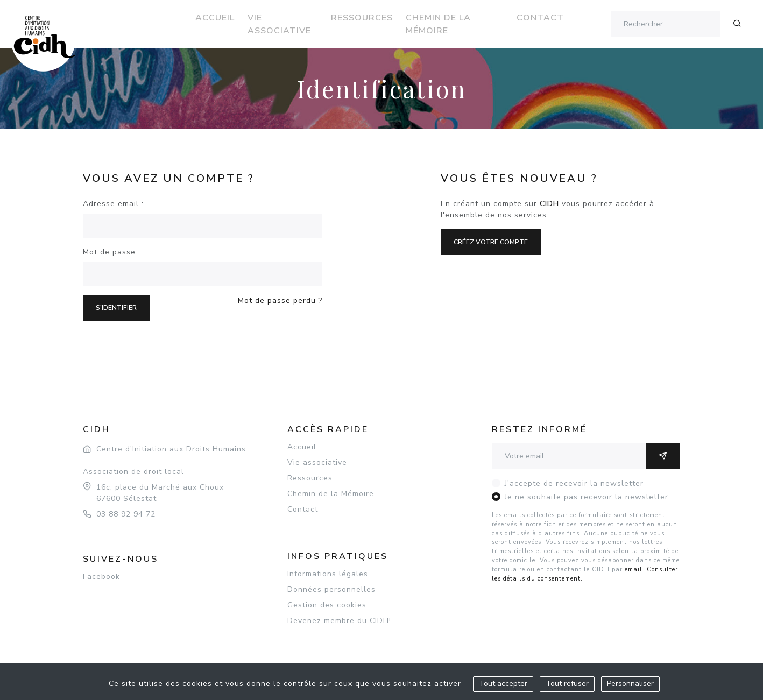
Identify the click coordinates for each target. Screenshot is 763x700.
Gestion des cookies (327, 605)
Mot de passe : (112, 252)
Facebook (101, 577)
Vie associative (279, 24)
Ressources (362, 18)
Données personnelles (331, 589)
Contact (540, 18)
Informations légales (328, 574)
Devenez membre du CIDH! (339, 621)
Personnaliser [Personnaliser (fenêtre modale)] (630, 684)
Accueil (215, 18)
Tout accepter (503, 684)
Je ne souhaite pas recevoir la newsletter (587, 497)
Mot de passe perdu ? (280, 300)
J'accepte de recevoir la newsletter (574, 483)
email (634, 570)
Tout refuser (567, 684)
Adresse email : (113, 204)
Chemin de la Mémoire (438, 24)
